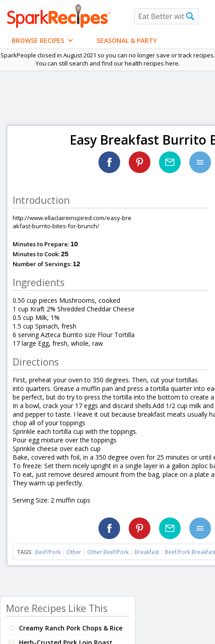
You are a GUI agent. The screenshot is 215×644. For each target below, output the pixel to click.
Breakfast (147, 552)
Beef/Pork (48, 552)
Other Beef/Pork (108, 552)
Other (74, 552)
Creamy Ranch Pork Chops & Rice (71, 628)
